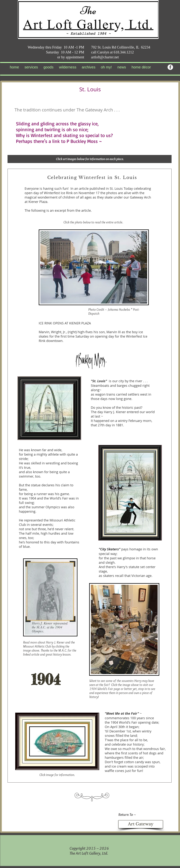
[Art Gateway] (141, 824)
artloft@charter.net (105, 57)
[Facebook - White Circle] (170, 67)
